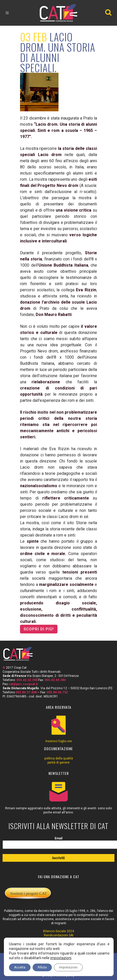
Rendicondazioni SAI (59, 935)
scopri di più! (39, 629)
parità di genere (59, 763)
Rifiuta (42, 967)
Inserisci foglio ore (59, 741)
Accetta (20, 967)
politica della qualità (59, 758)
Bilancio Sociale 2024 (59, 931)
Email (59, 838)
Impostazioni (68, 967)
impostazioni (61, 958)
